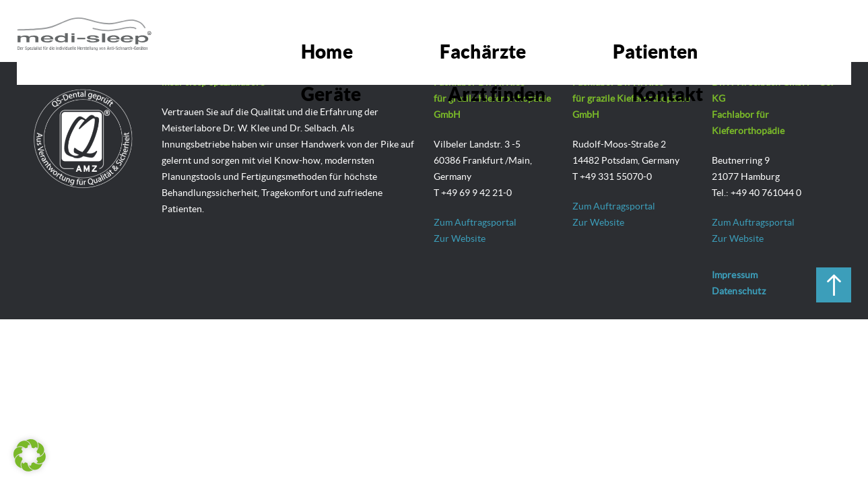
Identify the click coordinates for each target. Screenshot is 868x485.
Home (378, 30)
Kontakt (797, 30)
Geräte (625, 30)
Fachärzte (457, 30)
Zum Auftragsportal (475, 222)
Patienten (545, 30)
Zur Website (460, 238)
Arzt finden (709, 30)
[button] (30, 455)
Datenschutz (739, 291)
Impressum (735, 275)
